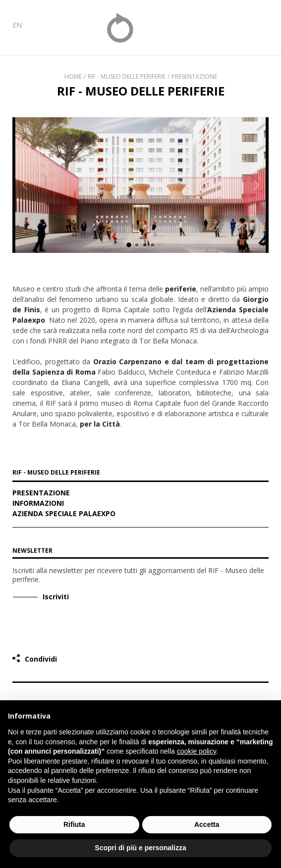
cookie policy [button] (197, 751)
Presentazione (194, 76)
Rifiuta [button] (74, 824)
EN (17, 25)
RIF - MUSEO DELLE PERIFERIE (56, 473)
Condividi (41, 659)
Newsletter (32, 551)
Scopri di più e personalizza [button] (140, 848)
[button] (25, 185)
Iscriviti (56, 597)
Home (73, 76)
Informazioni (38, 504)
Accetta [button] (207, 824)
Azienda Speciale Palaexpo (64, 514)
